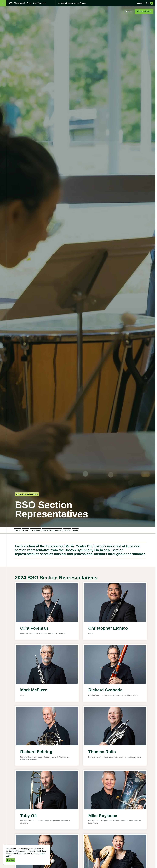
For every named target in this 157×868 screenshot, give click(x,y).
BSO (10, 3)
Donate (129, 11)
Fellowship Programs (52, 530)
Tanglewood (20, 3)
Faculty (67, 530)
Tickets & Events (144, 11)
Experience (35, 530)
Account (140, 3)
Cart (150, 3)
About (25, 530)
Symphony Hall (40, 3)
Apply (75, 530)
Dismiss (11, 860)
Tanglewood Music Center (27, 494)
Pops (29, 3)
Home (17, 530)
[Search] (79, 3)
